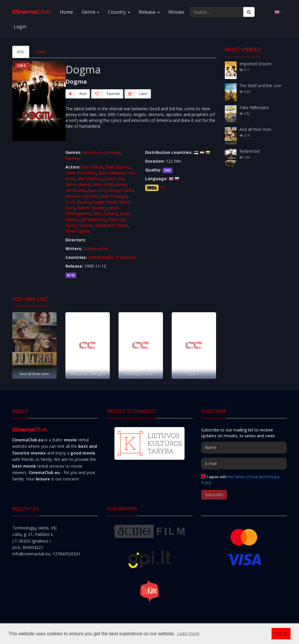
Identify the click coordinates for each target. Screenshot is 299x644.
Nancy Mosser (79, 225)
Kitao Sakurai (105, 214)
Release (149, 12)
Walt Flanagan (114, 196)
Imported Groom (255, 64)
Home (66, 12)
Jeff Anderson (93, 219)
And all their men (34, 374)
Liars (194, 374)
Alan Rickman (90, 179)
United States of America (112, 257)
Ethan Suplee (78, 231)
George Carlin (120, 190)
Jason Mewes (111, 173)
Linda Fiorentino (81, 173)
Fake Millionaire (254, 107)
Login (20, 27)
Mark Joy (117, 219)
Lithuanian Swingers (87, 374)
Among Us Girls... (141, 374)
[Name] (244, 448)
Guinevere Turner (112, 225)
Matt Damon (118, 167)
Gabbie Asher (96, 249)
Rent (76, 94)
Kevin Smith (103, 184)
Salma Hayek (78, 184)
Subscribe (214, 495)
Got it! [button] (281, 633)
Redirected (250, 151)
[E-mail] (244, 464)
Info (21, 52)
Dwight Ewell (104, 202)
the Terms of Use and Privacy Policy (240, 480)
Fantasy (73, 158)
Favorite (106, 94)
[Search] (249, 12)
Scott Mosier (78, 202)
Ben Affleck (93, 167)
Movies (176, 12)
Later (136, 94)
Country (119, 12)
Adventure (92, 152)
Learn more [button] (188, 633)
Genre (91, 12)
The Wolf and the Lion (260, 86)
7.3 (162, 187)
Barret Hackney (92, 208)
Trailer (40, 52)
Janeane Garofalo (82, 196)
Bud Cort (97, 190)
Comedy (112, 152)
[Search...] (217, 12)
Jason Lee (114, 179)
